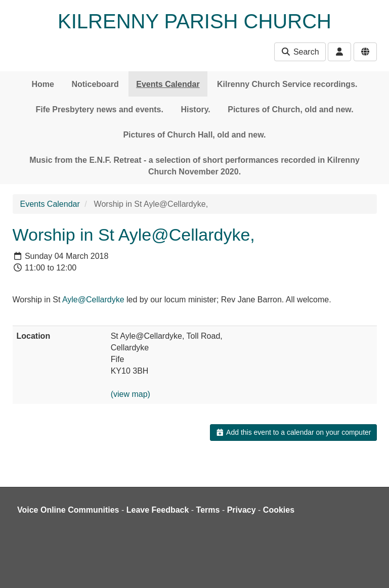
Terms (208, 510)
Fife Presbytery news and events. (99, 109)
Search (300, 52)
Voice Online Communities (68, 510)
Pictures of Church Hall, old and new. (194, 135)
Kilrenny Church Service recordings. (287, 84)
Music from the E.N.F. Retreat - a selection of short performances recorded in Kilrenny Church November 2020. (194, 166)
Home (43, 84)
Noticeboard (95, 84)
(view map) (131, 394)
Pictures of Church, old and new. (290, 109)
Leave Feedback (158, 510)
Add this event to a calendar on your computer (293, 432)
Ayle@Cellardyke (93, 300)
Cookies (279, 510)
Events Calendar (168, 84)
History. (195, 109)
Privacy (242, 510)
